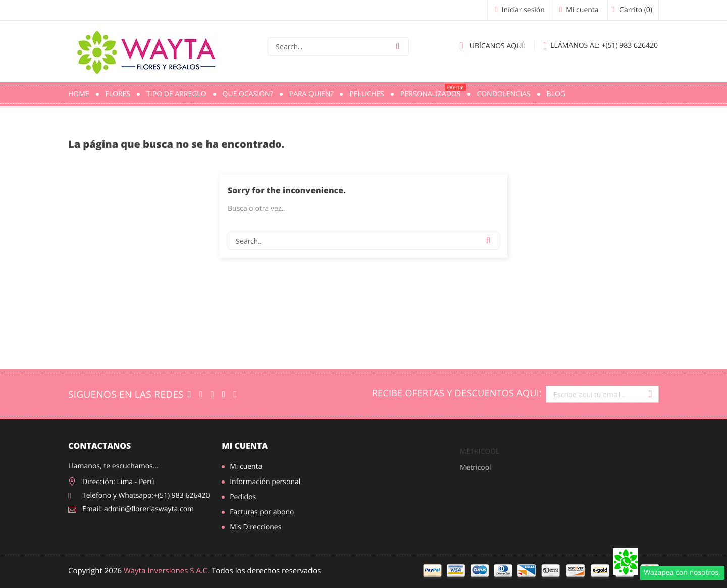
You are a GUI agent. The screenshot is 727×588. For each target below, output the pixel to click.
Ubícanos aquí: (493, 46)
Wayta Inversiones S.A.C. (167, 571)
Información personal (265, 482)
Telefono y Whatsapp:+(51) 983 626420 (146, 495)
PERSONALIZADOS (433, 91)
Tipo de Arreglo (176, 94)
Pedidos (243, 497)
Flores (118, 94)
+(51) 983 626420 (601, 46)
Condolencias (503, 94)
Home (79, 94)
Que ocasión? (248, 94)
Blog (556, 94)
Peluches (367, 94)
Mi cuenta (245, 446)
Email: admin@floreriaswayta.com (138, 509)
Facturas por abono (262, 512)
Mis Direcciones (255, 527)
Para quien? (311, 94)
